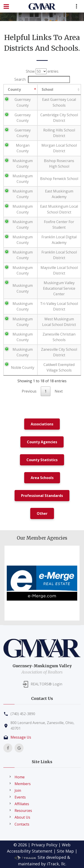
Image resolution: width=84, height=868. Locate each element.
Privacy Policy (44, 845)
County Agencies (42, 442)
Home (20, 777)
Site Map (65, 851)
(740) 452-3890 (23, 714)
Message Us (21, 737)
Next (59, 391)
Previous (29, 391)
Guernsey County (23, 102)
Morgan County (23, 148)
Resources (23, 811)
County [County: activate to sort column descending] (14, 89)
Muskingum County (23, 164)
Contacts (22, 824)
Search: (42, 79)
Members (23, 784)
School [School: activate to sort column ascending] (47, 89)
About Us (22, 817)
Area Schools (42, 478)
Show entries (42, 71)
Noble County (23, 367)
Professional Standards (42, 496)
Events (20, 797)
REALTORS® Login (46, 684)
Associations (42, 424)
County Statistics (42, 460)
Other (42, 513)
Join (18, 790)
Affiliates (22, 804)
